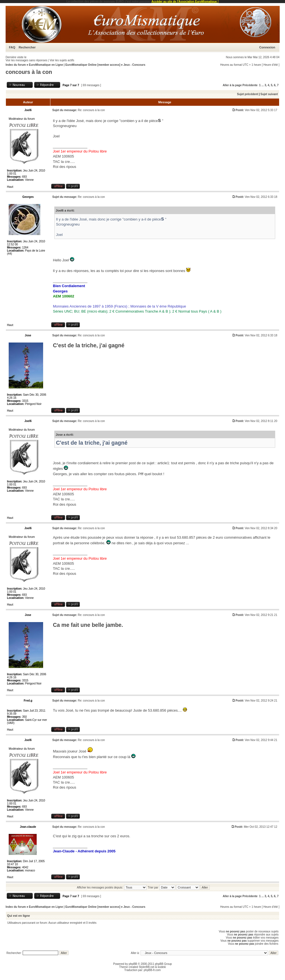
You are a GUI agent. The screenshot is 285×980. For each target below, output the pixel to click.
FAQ (12, 47)
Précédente (250, 85)
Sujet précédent (248, 94)
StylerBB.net (147, 967)
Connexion (267, 47)
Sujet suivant (269, 94)
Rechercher (27, 47)
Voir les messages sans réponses (26, 60)
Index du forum (16, 65)
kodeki (162, 967)
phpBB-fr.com (152, 970)
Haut (10, 187)
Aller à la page (232, 85)
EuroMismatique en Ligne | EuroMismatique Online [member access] (75, 65)
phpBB (133, 964)
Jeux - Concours (134, 65)
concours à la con (29, 72)
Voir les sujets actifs (62, 60)
